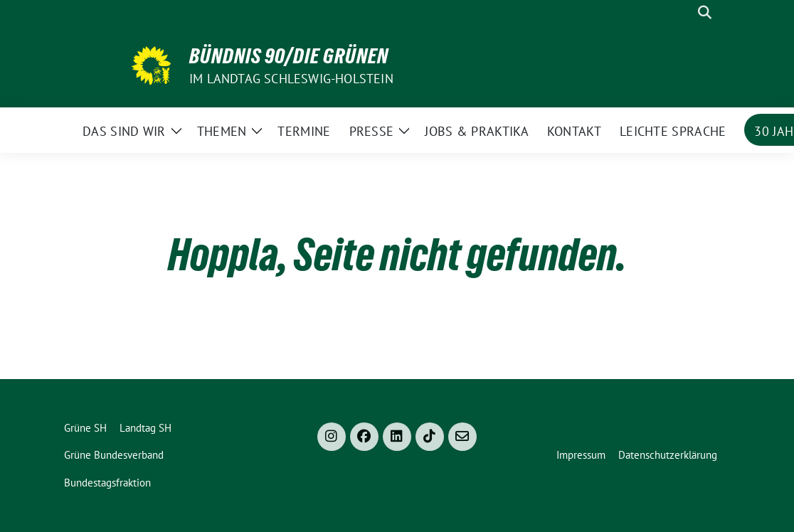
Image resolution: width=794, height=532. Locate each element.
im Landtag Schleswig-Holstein (291, 79)
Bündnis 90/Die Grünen (289, 56)
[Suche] (684, 12)
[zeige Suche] (705, 12)
